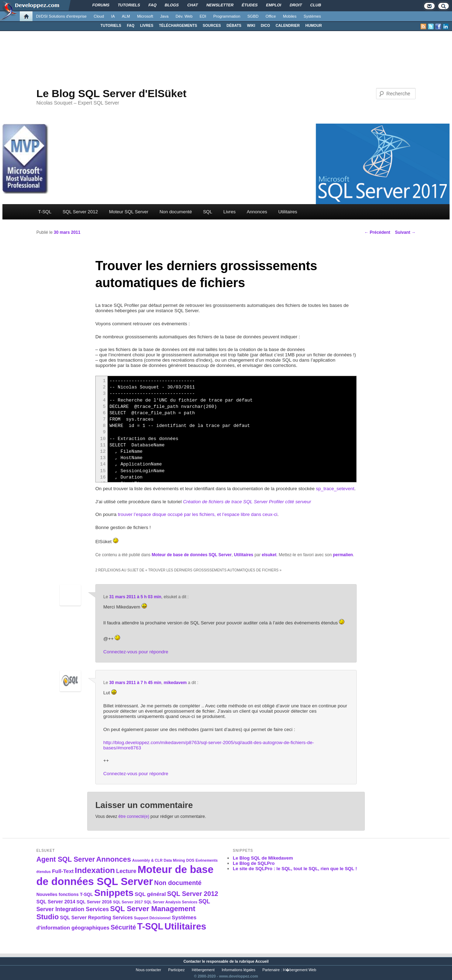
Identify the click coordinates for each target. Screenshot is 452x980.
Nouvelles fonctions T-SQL (65, 895)
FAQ (130, 26)
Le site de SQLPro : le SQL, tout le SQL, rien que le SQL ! (295, 869)
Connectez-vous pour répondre (136, 652)
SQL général (150, 894)
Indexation (95, 870)
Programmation (227, 16)
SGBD (253, 16)
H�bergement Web (299, 970)
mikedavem (175, 683)
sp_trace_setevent (335, 489)
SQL (208, 212)
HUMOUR (314, 26)
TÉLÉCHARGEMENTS (178, 26)
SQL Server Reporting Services (96, 917)
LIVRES (147, 26)
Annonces (257, 212)
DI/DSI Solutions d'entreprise (61, 16)
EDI (203, 16)
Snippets (114, 893)
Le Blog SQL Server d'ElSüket (111, 93)
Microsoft (145, 16)
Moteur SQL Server (129, 212)
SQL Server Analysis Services (171, 902)
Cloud (99, 16)
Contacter (192, 961)
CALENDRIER (288, 26)
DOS (190, 860)
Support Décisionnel (152, 918)
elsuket (269, 555)
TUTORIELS (111, 26)
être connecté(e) (134, 816)
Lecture (126, 871)
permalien (343, 555)
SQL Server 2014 (56, 902)
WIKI (251, 26)
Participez (176, 970)
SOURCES (212, 26)
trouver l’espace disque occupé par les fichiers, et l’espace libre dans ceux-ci (198, 514)
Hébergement (203, 970)
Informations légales (239, 970)
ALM (126, 16)
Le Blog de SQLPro (254, 863)
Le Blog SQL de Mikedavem (263, 858)
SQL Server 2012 (80, 212)
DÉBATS (234, 26)
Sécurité (123, 927)
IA (113, 16)
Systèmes (312, 16)
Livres (229, 212)
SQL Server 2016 (94, 902)
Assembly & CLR (147, 860)
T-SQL (45, 212)
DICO (266, 26)
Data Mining (174, 860)
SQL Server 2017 (128, 902)
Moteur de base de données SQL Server (192, 555)
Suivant (405, 232)
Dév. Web (184, 16)
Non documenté (176, 212)
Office (271, 16)
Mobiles (290, 16)
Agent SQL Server (66, 859)
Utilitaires (288, 212)
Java (165, 16)
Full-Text (63, 871)
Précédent (377, 232)
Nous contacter (149, 970)
